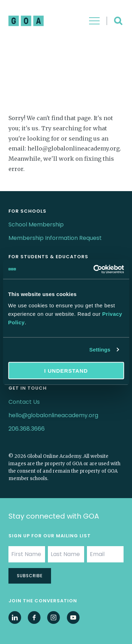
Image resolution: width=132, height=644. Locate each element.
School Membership (36, 224)
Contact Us (24, 402)
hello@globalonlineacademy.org (53, 415)
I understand (66, 370)
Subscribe (30, 576)
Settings (100, 350)
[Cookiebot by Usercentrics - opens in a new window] (94, 269)
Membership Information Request (55, 238)
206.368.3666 (27, 429)
